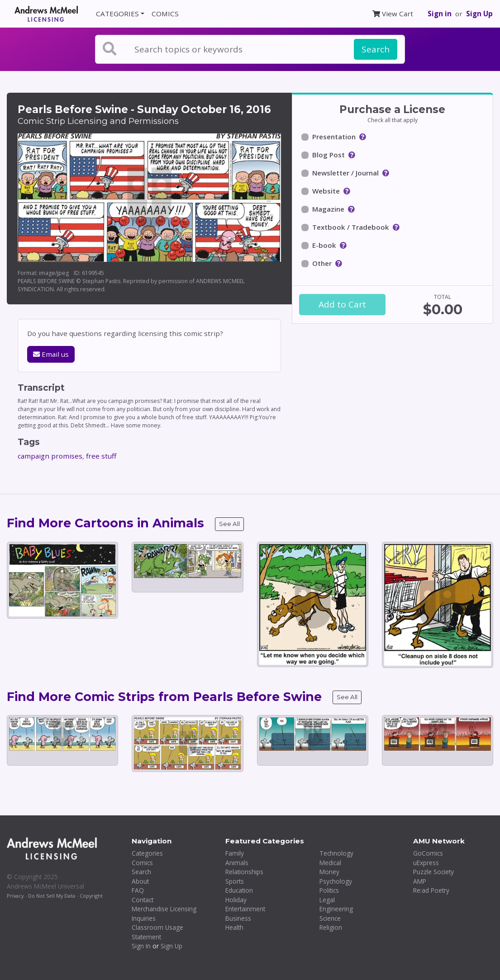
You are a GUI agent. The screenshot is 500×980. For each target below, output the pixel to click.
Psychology (336, 881)
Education (239, 890)
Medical (330, 863)
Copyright (91, 896)
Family (235, 853)
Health (234, 927)
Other (322, 263)
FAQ (138, 890)
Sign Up (479, 14)
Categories (147, 853)
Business (238, 918)
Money (329, 872)
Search (376, 49)
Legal (327, 900)
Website (326, 191)
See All (229, 524)
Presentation (334, 137)
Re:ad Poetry (431, 890)
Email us (51, 354)
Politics (329, 890)
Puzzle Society (433, 872)
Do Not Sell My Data (52, 896)
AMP (420, 881)
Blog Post (329, 155)
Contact (143, 900)
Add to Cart (342, 304)
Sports (235, 881)
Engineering (336, 909)
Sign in (440, 14)
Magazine (328, 209)
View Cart (393, 14)
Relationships (244, 872)
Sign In (141, 946)
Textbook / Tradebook (351, 227)
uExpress (426, 863)
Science (330, 918)
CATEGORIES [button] (117, 14)
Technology (336, 853)
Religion (331, 927)
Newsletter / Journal (345, 173)
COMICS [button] (165, 14)
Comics (142, 863)
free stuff (101, 456)
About (140, 881)
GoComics (428, 853)
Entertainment (245, 909)
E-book (324, 245)
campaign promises (50, 456)
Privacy (15, 896)
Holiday (236, 900)
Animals (237, 863)
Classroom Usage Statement (157, 932)
